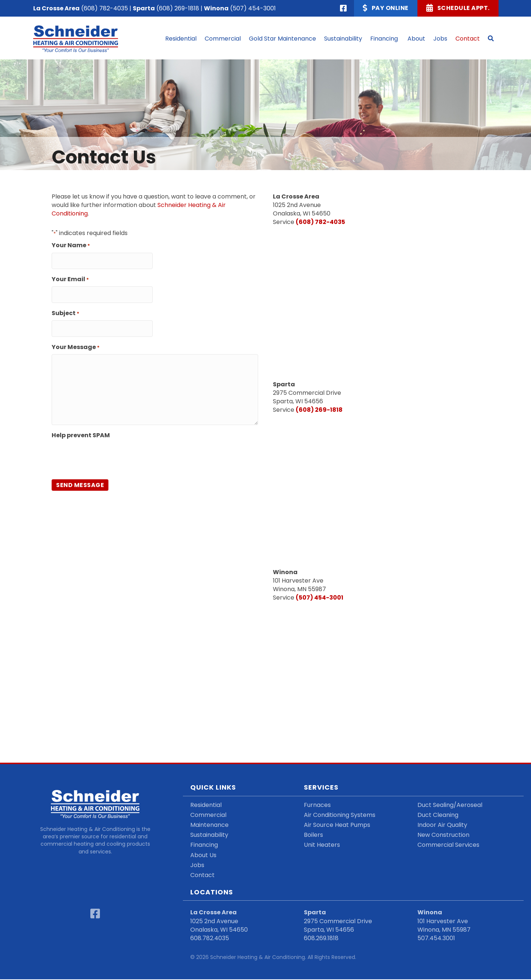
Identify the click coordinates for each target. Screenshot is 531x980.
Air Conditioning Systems (340, 815)
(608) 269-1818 (178, 8)
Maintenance (209, 825)
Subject (65, 310)
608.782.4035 (210, 938)
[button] (491, 39)
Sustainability (209, 836)
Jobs (197, 865)
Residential (206, 805)
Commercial (208, 815)
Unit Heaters (322, 846)
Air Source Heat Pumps (337, 825)
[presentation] (108, 452)
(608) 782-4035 (105, 8)
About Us (203, 855)
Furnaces (317, 805)
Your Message (76, 342)
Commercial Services (448, 846)
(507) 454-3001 (253, 8)
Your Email (70, 278)
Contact (202, 875)
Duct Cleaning (438, 815)
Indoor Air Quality (442, 825)
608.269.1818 (321, 938)
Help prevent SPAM (81, 430)
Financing (204, 846)
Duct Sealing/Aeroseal (450, 805)
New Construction (443, 836)
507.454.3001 (436, 938)
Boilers (313, 836)
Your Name (71, 246)
